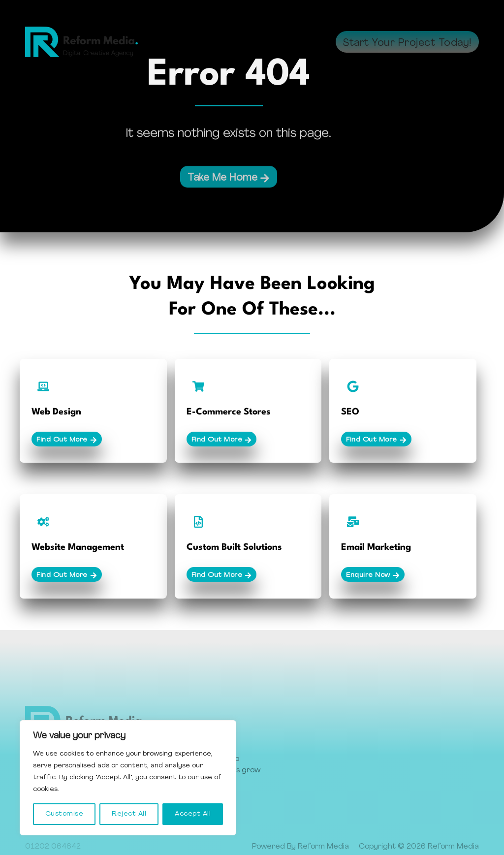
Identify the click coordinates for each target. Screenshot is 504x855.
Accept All (193, 814)
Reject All (129, 814)
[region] (128, 778)
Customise (64, 814)
